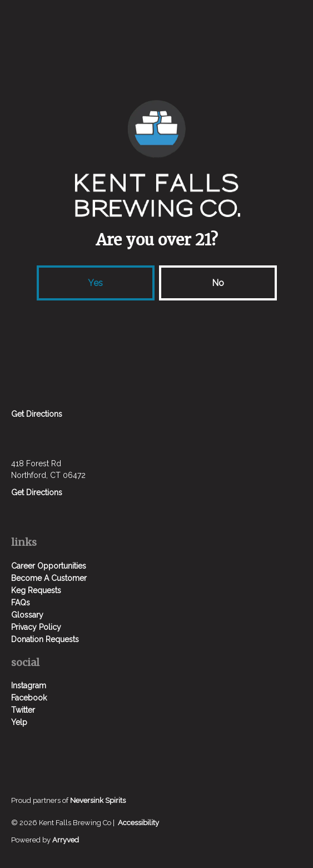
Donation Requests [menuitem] (45, 639)
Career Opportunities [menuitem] (49, 566)
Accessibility (138, 823)
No (218, 283)
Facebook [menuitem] (29, 698)
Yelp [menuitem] (19, 722)
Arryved (66, 840)
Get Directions (37, 414)
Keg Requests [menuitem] (36, 590)
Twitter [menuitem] (23, 710)
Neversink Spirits (98, 800)
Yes (95, 283)
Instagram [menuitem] (29, 685)
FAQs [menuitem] (21, 603)
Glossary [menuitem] (27, 615)
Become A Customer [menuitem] (49, 578)
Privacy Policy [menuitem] (36, 627)
